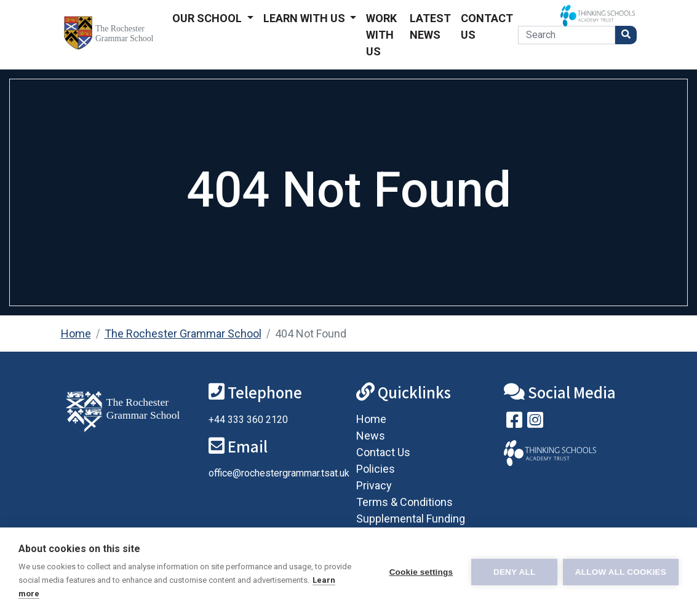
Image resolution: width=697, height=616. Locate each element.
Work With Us (381, 35)
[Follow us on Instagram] (535, 423)
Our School (208, 18)
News (371, 436)
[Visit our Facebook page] (514, 423)
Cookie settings (420, 572)
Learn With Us (305, 18)
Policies (376, 469)
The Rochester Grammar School (183, 334)
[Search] (566, 35)
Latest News (430, 26)
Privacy (374, 485)
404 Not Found (311, 334)
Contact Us (487, 26)
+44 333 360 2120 (248, 420)
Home (76, 334)
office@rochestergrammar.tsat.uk (279, 473)
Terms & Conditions (404, 502)
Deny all (514, 572)
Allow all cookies (621, 572)
